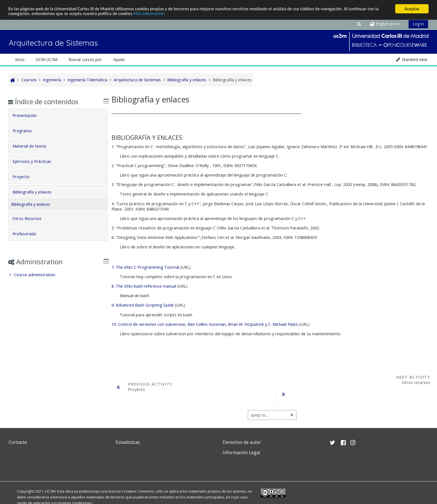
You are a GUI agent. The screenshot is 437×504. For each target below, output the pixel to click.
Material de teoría (33, 146)
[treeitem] (58, 275)
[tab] (58, 116)
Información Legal (241, 452)
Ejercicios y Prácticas (36, 161)
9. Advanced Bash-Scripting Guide (143, 305)
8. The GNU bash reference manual (144, 286)
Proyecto (25, 177)
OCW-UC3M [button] (47, 59)
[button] (359, 24)
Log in (418, 24)
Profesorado (28, 234)
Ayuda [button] (119, 59)
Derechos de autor (242, 442)
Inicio (20, 59)
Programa (26, 131)
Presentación (29, 115)
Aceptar (412, 9)
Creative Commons (138, 491)
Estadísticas (128, 442)
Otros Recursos (31, 218)
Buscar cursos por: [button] (85, 59)
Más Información (154, 14)
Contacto (18, 442)
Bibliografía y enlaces (36, 192)
